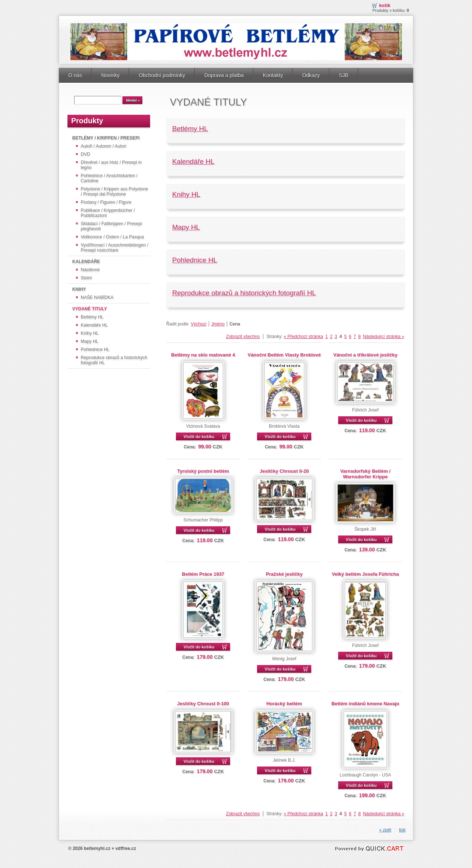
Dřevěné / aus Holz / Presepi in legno (111, 165)
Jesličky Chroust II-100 (203, 704)
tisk (402, 830)
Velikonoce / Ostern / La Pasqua (112, 237)
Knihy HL (90, 333)
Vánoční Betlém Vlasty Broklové (284, 355)
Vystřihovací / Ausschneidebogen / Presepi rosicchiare (114, 248)
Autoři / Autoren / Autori (103, 146)
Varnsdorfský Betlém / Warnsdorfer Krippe (365, 474)
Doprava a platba (224, 75)
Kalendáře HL (94, 325)
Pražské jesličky (284, 574)
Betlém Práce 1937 (203, 574)
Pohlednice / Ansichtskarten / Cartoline (109, 178)
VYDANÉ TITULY (90, 309)
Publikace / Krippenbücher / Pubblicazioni (108, 213)
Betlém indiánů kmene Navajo (365, 704)
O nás (75, 75)
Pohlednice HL (95, 349)
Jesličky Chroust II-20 (284, 471)
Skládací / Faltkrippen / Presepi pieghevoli (111, 226)
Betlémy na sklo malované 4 (203, 355)
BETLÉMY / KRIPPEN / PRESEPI (106, 138)
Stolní (86, 278)
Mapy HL (90, 341)
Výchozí (199, 324)
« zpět (385, 830)
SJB (344, 75)
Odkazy (311, 75)
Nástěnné (90, 270)
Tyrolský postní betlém (203, 471)
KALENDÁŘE (86, 262)
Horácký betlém (284, 704)
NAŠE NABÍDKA (97, 297)
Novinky (110, 75)
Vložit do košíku (199, 437)
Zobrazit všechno (243, 337)
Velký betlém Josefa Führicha (365, 574)
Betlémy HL (92, 317)
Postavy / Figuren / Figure (106, 202)
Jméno (218, 324)
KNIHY (79, 289)
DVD (85, 154)
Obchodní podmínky (162, 75)
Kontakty (273, 75)
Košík (385, 6)
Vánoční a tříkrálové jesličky (365, 355)
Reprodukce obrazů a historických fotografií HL (114, 360)
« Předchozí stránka (303, 337)
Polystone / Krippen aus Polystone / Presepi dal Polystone (114, 192)
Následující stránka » (383, 337)
